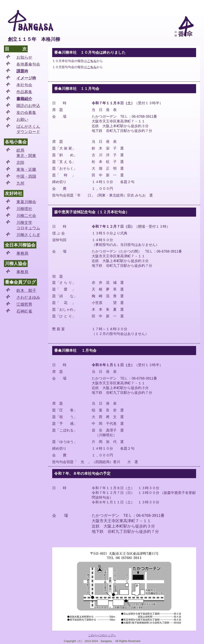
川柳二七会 (26, 216)
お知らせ (24, 57)
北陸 (20, 163)
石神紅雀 (24, 311)
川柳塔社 (24, 209)
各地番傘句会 (28, 64)
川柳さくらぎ (28, 235)
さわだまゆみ (28, 297)
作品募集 (24, 92)
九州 (20, 183)
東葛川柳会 (26, 202)
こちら (92, 61)
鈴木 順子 (26, 291)
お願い (22, 119)
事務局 (22, 253)
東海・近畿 (26, 169)
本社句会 (24, 85)
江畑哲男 (24, 304)
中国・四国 (26, 176)
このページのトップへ (102, 635)
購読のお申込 (28, 106)
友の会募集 (26, 113)
